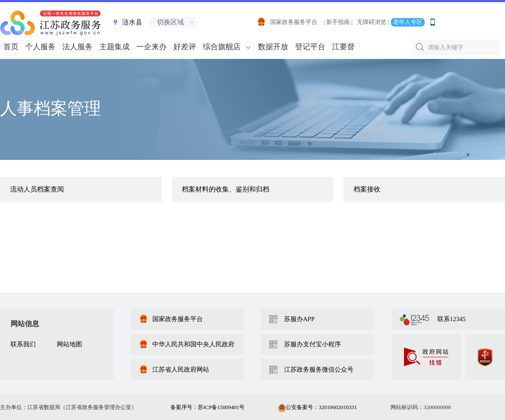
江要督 (343, 47)
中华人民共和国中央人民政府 (187, 344)
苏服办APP (299, 319)
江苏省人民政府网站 (174, 369)
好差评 (185, 47)
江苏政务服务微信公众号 (319, 369)
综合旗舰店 (222, 47)
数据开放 (273, 47)
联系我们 (23, 344)
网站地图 (69, 344)
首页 (11, 47)
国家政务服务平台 (287, 22)
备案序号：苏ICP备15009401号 (207, 407)
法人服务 (77, 47)
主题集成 (114, 47)
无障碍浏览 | (373, 22)
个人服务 (40, 47)
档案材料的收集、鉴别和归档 (226, 189)
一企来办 (151, 47)
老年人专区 (408, 22)
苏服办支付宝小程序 (312, 344)
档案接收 (367, 189)
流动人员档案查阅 (37, 189)
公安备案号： (318, 407)
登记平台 (310, 47)
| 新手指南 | (338, 22)
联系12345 (452, 319)
